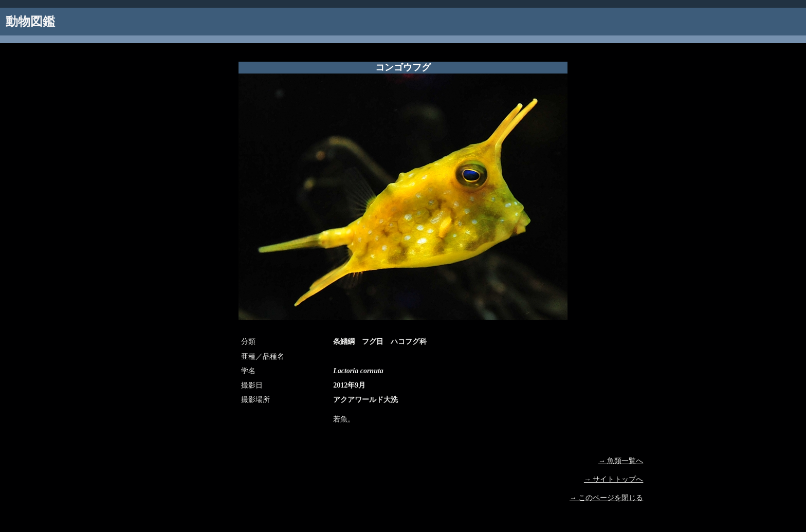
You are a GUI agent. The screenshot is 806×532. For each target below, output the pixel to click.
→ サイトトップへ (614, 479)
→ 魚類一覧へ (621, 461)
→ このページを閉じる (607, 498)
